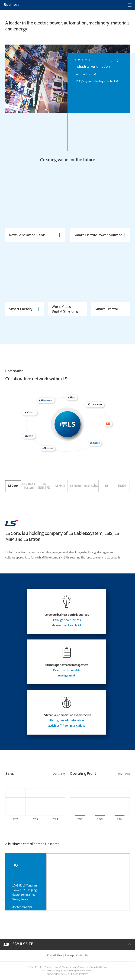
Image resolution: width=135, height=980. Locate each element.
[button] (75, 60)
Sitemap (69, 955)
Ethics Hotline (55, 955)
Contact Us (82, 955)
